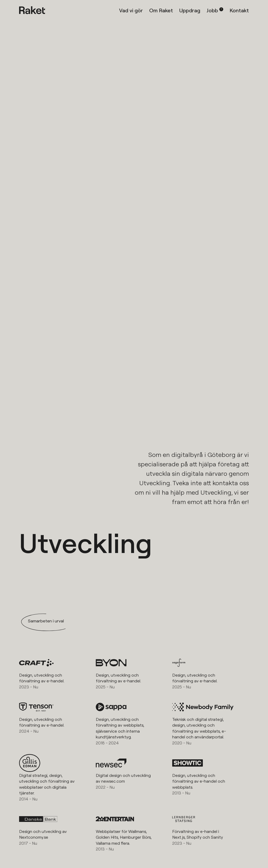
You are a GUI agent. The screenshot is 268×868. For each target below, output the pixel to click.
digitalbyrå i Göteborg (203, 455)
